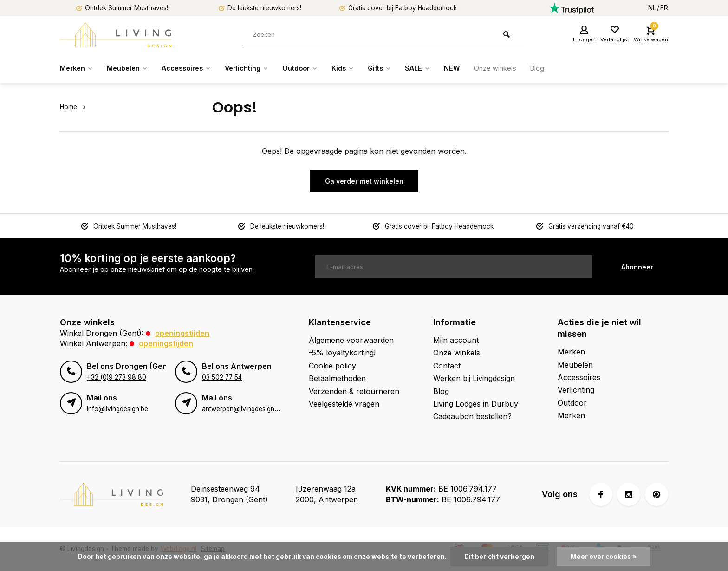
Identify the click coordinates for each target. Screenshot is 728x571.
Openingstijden (182, 333)
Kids (367, 68)
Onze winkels (529, 68)
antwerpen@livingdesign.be (243, 409)
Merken (78, 68)
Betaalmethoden (337, 378)
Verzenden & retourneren (354, 391)
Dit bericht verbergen (499, 557)
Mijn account (456, 340)
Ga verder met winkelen (364, 181)
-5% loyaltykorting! (342, 353)
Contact (447, 366)
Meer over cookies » (604, 557)
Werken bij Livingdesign (474, 378)
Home (75, 107)
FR (664, 8)
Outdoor (321, 68)
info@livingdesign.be (117, 409)
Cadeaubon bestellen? (472, 416)
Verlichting (263, 68)
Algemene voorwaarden (351, 340)
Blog (574, 68)
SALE (447, 68)
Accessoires (197, 68)
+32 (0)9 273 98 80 (117, 377)
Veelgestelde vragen (344, 404)
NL (652, 8)
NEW (483, 68)
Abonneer (637, 267)
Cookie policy (332, 366)
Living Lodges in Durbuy (476, 404)
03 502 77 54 (222, 377)
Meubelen (133, 68)
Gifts (406, 68)
